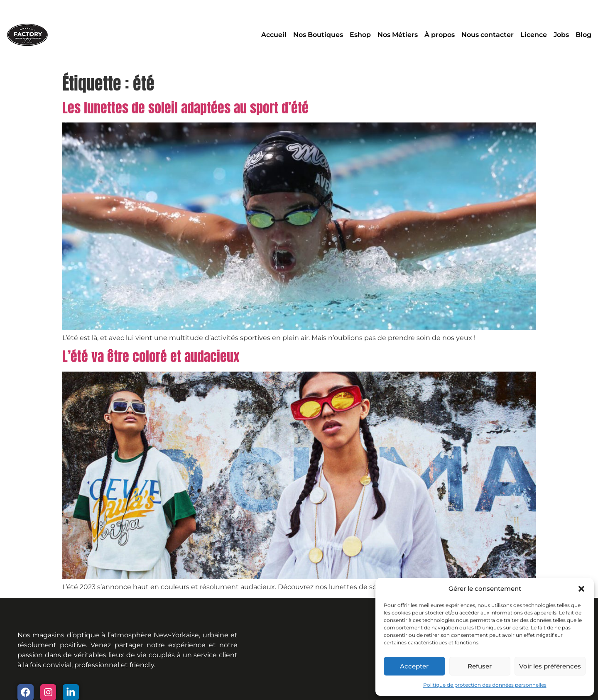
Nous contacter (488, 35)
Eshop (360, 35)
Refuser (480, 666)
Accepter (414, 666)
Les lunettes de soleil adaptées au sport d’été (185, 108)
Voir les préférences (550, 666)
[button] (581, 589)
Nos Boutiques (318, 35)
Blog (583, 35)
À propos (440, 35)
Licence (534, 35)
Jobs (561, 35)
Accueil (274, 35)
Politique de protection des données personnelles (485, 685)
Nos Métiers (398, 35)
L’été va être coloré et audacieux (151, 356)
